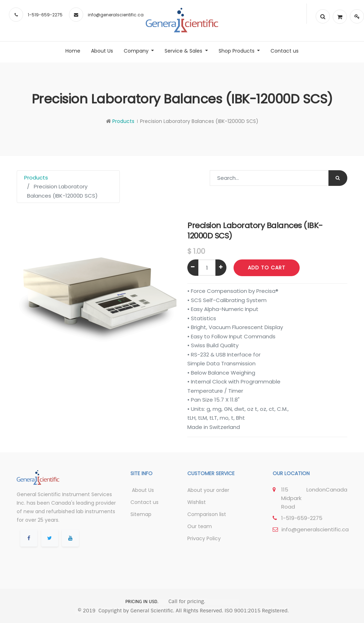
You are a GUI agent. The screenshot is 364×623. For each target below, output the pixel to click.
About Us (142, 490)
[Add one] (221, 268)
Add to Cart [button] (267, 268)
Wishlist (197, 502)
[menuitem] (73, 51)
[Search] (338, 178)
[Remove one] (193, 268)
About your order (208, 490)
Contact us (144, 502)
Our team (200, 526)
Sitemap (141, 514)
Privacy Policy (204, 538)
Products (123, 121)
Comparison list (207, 514)
